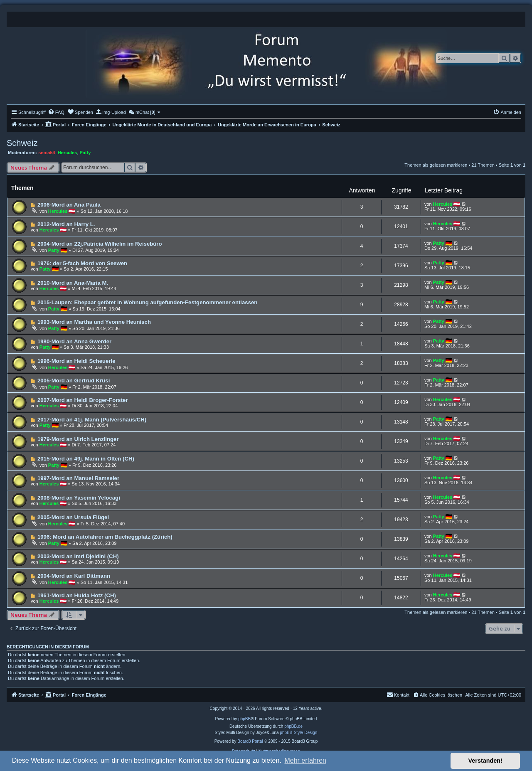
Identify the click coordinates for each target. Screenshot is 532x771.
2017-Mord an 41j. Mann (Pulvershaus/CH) (92, 420)
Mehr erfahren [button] (305, 760)
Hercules (67, 153)
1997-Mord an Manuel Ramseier (78, 478)
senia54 (47, 153)
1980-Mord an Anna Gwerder (74, 341)
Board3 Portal (250, 741)
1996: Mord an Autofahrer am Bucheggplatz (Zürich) (105, 537)
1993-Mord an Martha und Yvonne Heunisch (94, 322)
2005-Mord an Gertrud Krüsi (74, 381)
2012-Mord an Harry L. (66, 224)
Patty (85, 153)
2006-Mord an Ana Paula (69, 205)
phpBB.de (293, 726)
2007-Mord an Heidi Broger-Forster (83, 400)
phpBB (244, 719)
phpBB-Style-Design (298, 733)
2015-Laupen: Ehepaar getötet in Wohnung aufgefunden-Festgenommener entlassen (148, 302)
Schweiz (22, 143)
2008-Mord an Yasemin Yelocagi (79, 498)
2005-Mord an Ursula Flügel (73, 517)
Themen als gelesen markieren (436, 165)
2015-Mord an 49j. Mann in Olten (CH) (86, 459)
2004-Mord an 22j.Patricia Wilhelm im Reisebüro (100, 244)
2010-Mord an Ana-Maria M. (73, 283)
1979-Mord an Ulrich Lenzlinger (78, 439)
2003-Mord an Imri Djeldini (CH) (78, 556)
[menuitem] (56, 112)
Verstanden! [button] (485, 761)
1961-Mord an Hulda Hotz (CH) (77, 595)
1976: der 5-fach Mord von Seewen (82, 263)
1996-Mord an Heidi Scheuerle (76, 361)
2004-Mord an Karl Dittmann (74, 576)
